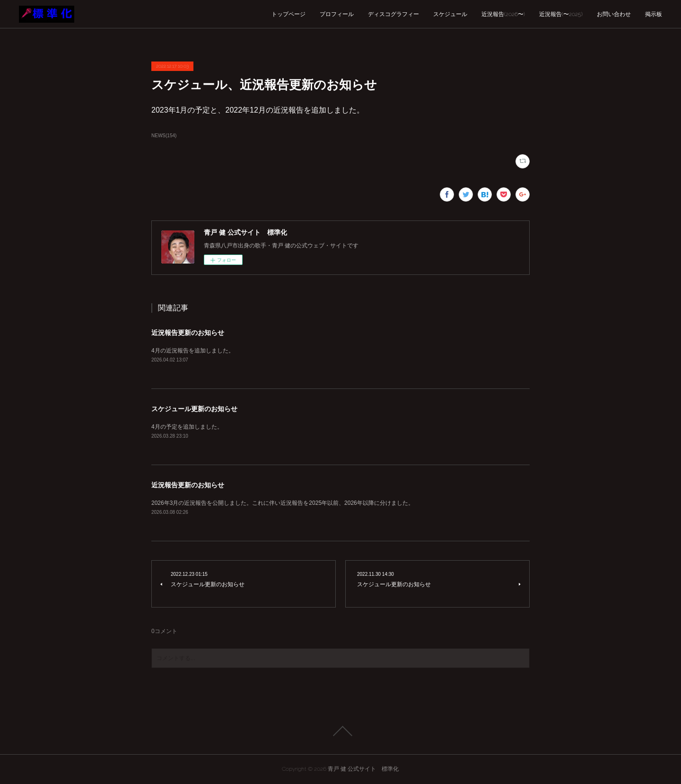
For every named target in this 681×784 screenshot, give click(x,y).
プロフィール (337, 14)
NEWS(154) (164, 136)
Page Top (340, 731)
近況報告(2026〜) (503, 14)
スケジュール (450, 14)
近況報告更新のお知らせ (188, 333)
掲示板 (654, 14)
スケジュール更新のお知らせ (194, 409)
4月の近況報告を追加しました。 (193, 351)
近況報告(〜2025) (561, 14)
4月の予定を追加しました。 (187, 427)
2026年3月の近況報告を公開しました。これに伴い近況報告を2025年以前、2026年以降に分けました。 (283, 503)
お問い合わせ (614, 14)
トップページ (288, 14)
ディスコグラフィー (393, 14)
